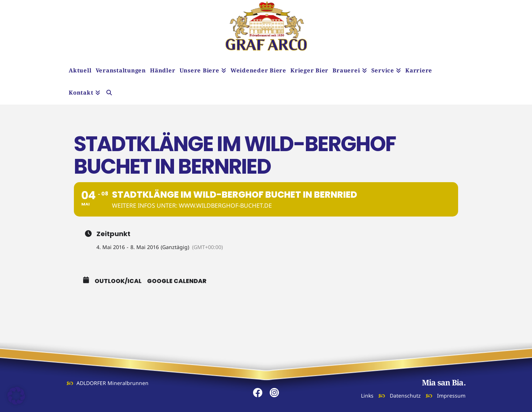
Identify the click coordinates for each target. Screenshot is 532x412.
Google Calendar (177, 281)
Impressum (451, 396)
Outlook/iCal (118, 281)
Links (367, 396)
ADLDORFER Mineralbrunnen (112, 383)
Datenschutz (405, 396)
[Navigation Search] (109, 93)
